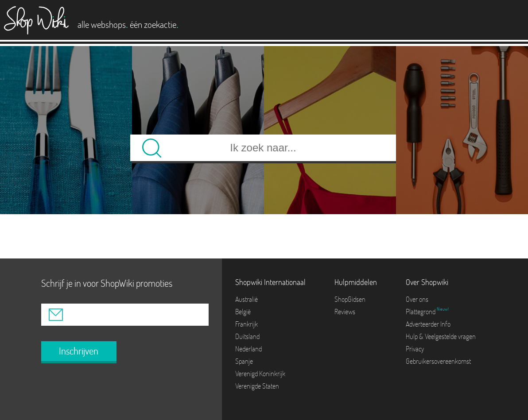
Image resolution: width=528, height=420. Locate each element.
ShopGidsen (350, 299)
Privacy (415, 349)
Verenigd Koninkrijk (260, 374)
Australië (247, 299)
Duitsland (247, 336)
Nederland (248, 349)
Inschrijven (79, 351)
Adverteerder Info (428, 324)
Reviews (345, 312)
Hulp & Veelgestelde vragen (441, 336)
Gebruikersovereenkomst (438, 361)
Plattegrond (421, 312)
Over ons (417, 299)
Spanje (244, 361)
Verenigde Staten (257, 386)
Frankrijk (247, 324)
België (243, 312)
